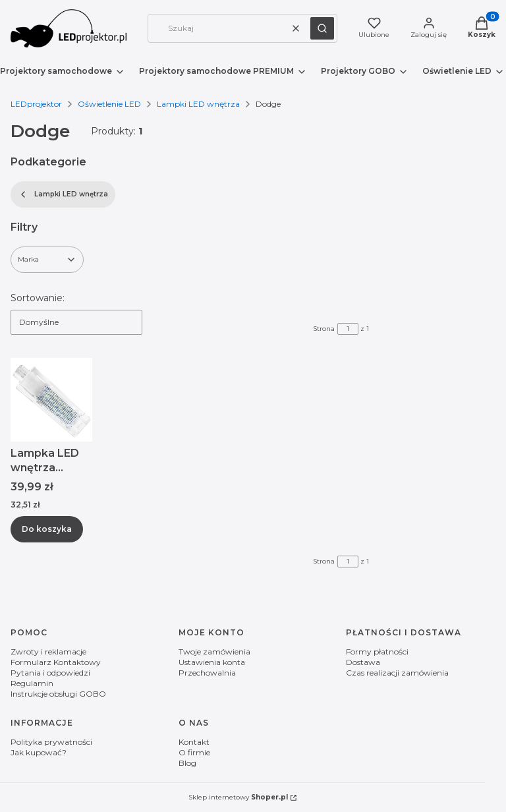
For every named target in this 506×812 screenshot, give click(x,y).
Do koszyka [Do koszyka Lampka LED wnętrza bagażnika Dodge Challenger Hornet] (47, 528)
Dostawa (363, 662)
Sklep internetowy (238, 797)
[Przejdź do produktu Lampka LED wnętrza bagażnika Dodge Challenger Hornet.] (51, 400)
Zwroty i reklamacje (48, 652)
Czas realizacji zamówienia (397, 673)
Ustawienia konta (212, 662)
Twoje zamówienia (214, 652)
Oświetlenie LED (109, 104)
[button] (322, 28)
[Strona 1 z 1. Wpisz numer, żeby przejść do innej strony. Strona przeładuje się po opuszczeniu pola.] (348, 329)
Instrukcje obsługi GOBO (58, 694)
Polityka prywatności (51, 742)
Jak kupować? (39, 752)
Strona (324, 329)
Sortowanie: (38, 298)
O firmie (194, 752)
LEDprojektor (36, 104)
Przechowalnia (207, 673)
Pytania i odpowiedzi (50, 673)
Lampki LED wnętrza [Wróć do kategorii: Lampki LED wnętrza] (63, 194)
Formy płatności (377, 652)
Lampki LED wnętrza (198, 104)
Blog (187, 763)
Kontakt (194, 742)
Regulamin (32, 683)
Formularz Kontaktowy (56, 662)
